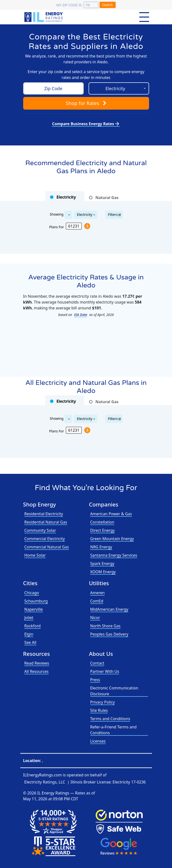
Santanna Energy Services (114, 555)
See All (30, 642)
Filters (113, 215)
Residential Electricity (44, 514)
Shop (86, 103)
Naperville (34, 609)
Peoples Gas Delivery (109, 634)
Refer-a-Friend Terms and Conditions (113, 730)
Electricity (85, 215)
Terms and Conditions (110, 719)
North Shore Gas (105, 626)
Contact (97, 663)
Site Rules (99, 710)
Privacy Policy (103, 702)
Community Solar (40, 530)
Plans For (57, 227)
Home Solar (35, 555)
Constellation (102, 522)
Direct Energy (103, 530)
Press (95, 680)
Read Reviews (37, 663)
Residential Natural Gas (46, 522)
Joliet (29, 618)
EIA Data (81, 315)
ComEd (97, 601)
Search (108, 5)
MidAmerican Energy (109, 609)
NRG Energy (101, 547)
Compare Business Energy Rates (86, 124)
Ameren (97, 593)
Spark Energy (102, 563)
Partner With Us (105, 671)
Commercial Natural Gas (47, 547)
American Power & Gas (111, 514)
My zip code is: (69, 5)
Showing (57, 214)
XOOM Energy (103, 572)
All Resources (37, 671)
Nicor (95, 618)
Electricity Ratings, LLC (45, 782)
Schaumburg (36, 601)
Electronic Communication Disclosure (114, 691)
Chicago (32, 593)
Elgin (29, 634)
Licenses (98, 741)
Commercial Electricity (45, 539)
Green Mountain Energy (112, 539)
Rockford (33, 626)
